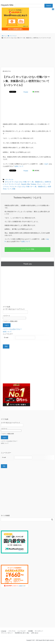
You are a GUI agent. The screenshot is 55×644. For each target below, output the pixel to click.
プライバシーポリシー (7, 633)
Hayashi (24, 184)
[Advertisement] (27, 53)
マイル (12, 187)
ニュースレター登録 (28, 249)
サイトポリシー (39, 631)
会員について (19, 166)
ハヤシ (44, 184)
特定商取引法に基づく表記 (22, 633)
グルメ (39, 184)
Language (4, 631)
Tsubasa (33, 184)
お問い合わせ (35, 633)
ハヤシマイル (9, 180)
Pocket (26, 92)
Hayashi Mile (7, 5)
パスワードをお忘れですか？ (12, 329)
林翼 (14, 189)
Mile (28, 184)
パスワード (6, 316)
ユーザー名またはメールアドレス (14, 309)
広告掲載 (30, 631)
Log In (46, 164)
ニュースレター (22, 631)
